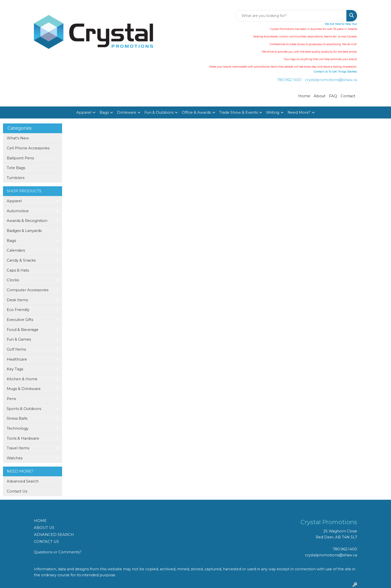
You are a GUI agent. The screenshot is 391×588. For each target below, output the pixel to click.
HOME (40, 521)
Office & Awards (196, 112)
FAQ (333, 96)
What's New (18, 138)
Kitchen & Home (22, 379)
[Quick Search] (291, 16)
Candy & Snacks (21, 260)
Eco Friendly (18, 310)
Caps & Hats (18, 270)
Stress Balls (17, 418)
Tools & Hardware (23, 438)
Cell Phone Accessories (28, 148)
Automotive (18, 211)
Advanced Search (23, 481)
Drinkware (127, 112)
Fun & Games (19, 339)
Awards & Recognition (27, 221)
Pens (11, 399)
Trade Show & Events (239, 112)
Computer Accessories (28, 290)
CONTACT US (46, 542)
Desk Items (17, 300)
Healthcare (17, 359)
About (320, 96)
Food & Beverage (23, 330)
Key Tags (15, 369)
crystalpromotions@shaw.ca (331, 80)
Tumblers (16, 178)
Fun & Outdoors (159, 112)
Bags (104, 112)
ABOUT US (44, 528)
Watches (15, 458)
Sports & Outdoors (24, 409)
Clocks (13, 280)
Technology (18, 428)
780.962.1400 (289, 80)
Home (304, 96)
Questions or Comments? (58, 552)
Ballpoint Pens (20, 158)
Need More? (299, 112)
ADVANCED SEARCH (54, 535)
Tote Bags (16, 168)
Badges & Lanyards (24, 231)
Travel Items (18, 448)
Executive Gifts (20, 320)
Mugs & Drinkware (24, 389)
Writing (273, 112)
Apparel (84, 112)
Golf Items (16, 349)
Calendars (16, 250)
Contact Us (17, 491)
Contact (348, 96)
